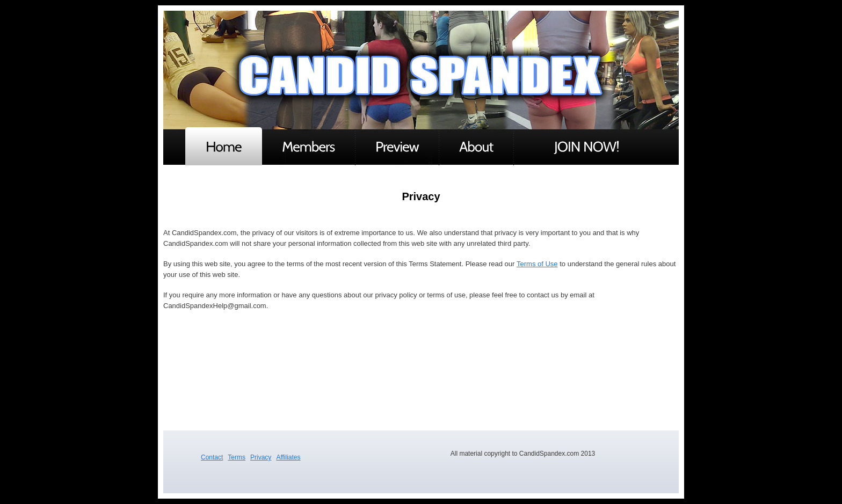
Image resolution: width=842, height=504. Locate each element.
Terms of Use (537, 264)
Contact (212, 457)
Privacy (261, 457)
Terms (237, 457)
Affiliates (288, 457)
